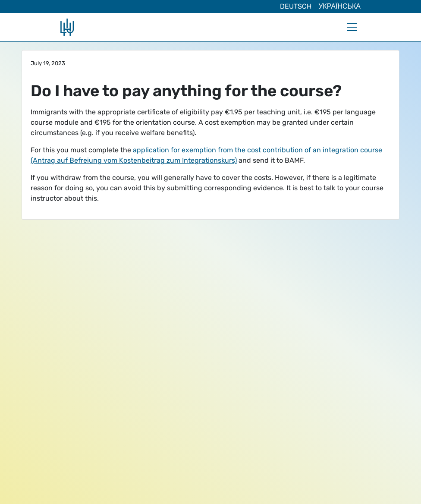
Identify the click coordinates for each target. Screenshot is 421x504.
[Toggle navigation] (352, 27)
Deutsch (296, 6)
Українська (339, 6)
